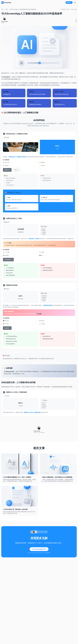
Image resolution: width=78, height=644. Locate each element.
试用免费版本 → (8, 260)
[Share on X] (76, 19)
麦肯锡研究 (7, 77)
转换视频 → (7, 328)
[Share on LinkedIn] (76, 21)
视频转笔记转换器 (48, 305)
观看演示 (16, 170)
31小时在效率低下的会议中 (26, 123)
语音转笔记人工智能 (33, 239)
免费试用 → (7, 170)
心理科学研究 (9, 314)
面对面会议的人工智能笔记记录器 (17, 157)
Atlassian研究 (10, 371)
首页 (2, 9)
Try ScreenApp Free (39, 549)
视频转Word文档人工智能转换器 (32, 412)
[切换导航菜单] (75, 3)
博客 (7, 9)
